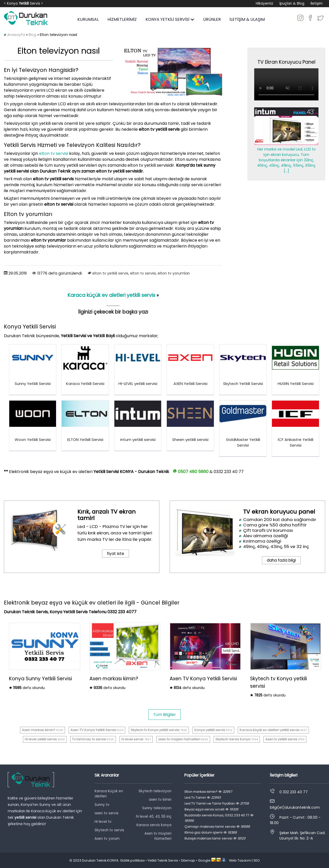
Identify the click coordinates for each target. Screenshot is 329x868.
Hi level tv (103, 822)
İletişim (317, 3)
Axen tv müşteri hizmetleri (158, 836)
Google (204, 860)
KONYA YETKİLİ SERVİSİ (170, 19)
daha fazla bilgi (281, 560)
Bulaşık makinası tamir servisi (215, 838)
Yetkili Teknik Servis (163, 860)
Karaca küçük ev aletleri (109, 794)
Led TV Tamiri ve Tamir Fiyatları (217, 803)
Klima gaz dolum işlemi (211, 832)
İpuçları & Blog (292, 3)
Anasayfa (16, 35)
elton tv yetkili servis (110, 273)
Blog (32, 35)
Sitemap (188, 860)
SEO (257, 860)
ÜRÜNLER (212, 19)
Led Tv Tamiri (203, 798)
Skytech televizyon (155, 791)
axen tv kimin (160, 800)
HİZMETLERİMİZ (122, 19)
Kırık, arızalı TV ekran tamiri (107, 515)
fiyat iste (116, 554)
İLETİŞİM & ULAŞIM (247, 19)
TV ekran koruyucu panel (279, 512)
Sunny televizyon (157, 808)
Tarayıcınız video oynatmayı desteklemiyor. (286, 84)
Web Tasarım (240, 860)
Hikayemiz (264, 3)
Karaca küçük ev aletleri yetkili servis (111, 295)
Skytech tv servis (109, 830)
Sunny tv (102, 805)
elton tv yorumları (174, 273)
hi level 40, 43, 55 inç (154, 817)
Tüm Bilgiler (164, 715)
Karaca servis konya (154, 825)
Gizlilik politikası (132, 860)
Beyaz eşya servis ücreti (211, 809)
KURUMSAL (88, 19)
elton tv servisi (54, 153)
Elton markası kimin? (208, 792)
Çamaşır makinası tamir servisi (217, 827)
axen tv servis (107, 813)
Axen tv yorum (107, 839)
